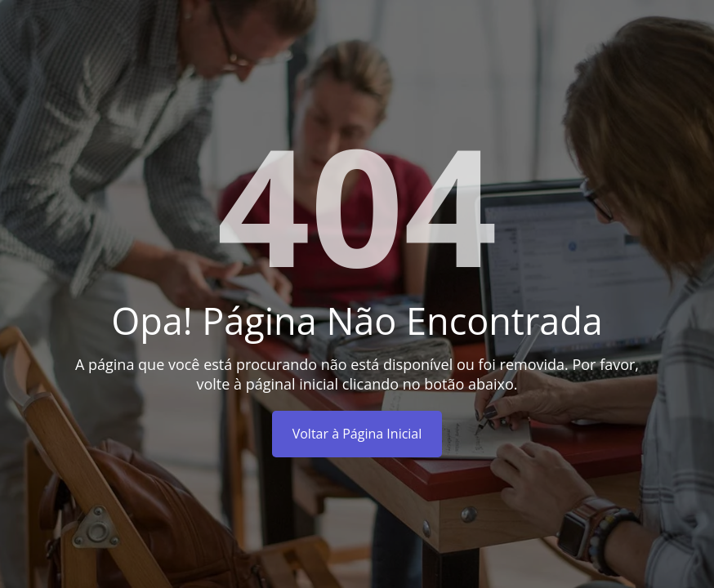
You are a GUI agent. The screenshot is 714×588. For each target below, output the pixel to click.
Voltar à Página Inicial (357, 434)
